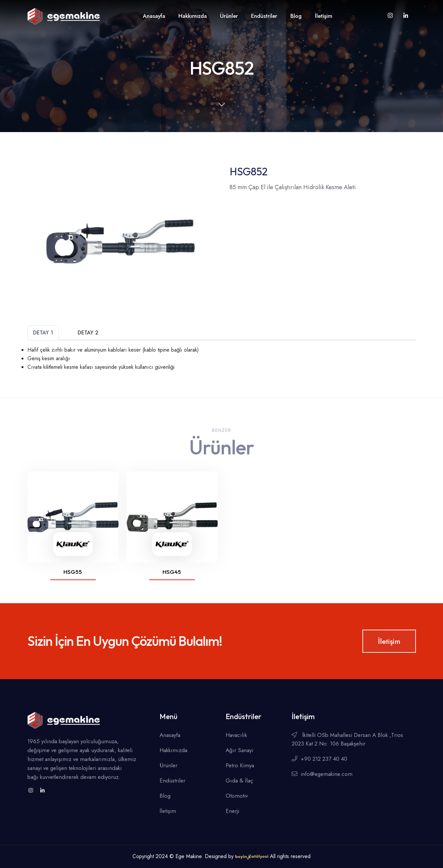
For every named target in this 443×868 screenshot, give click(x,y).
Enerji (232, 811)
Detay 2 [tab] (88, 333)
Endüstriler (264, 16)
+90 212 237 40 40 (319, 759)
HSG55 (73, 572)
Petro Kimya (240, 765)
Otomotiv (237, 796)
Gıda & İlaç (240, 781)
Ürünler (229, 16)
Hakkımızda (193, 16)
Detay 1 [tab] (43, 333)
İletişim (324, 16)
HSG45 (172, 572)
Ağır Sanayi (239, 750)
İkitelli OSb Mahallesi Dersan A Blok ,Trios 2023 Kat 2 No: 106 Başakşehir (347, 739)
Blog (296, 16)
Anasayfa (154, 16)
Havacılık (236, 735)
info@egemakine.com (322, 774)
